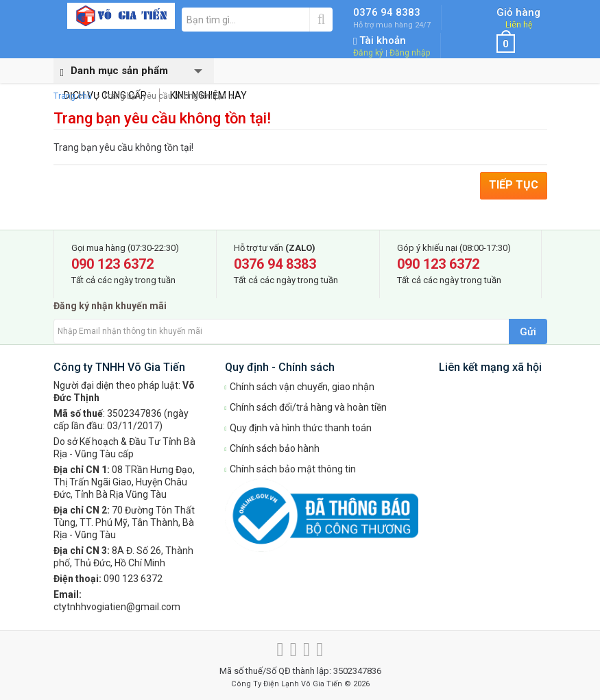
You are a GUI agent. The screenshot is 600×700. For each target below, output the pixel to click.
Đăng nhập (410, 53)
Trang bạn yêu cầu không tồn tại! (165, 96)
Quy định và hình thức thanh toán (299, 428)
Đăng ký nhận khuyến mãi (110, 306)
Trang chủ (73, 96)
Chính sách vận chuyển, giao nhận (300, 387)
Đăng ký (368, 53)
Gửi (528, 332)
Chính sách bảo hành (273, 448)
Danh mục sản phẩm (111, 71)
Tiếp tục (514, 185)
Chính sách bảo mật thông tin (291, 469)
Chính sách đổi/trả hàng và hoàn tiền (306, 407)
